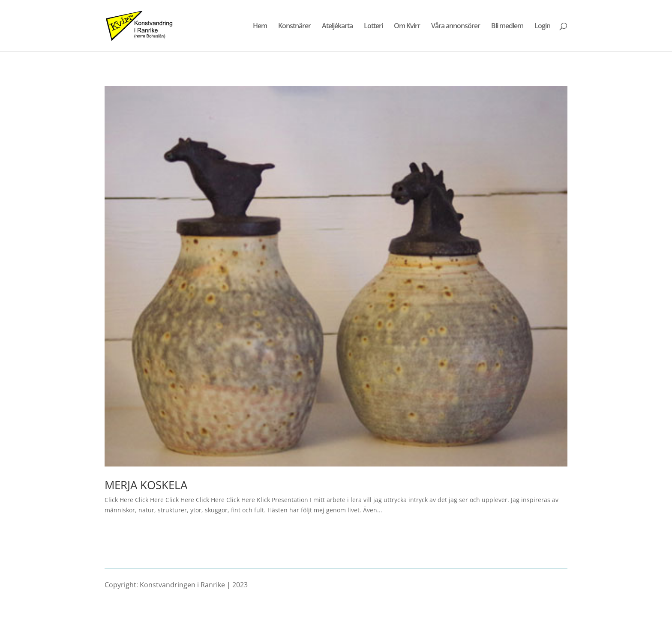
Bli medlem (507, 27)
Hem (260, 27)
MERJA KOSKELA (146, 485)
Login (542, 27)
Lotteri (373, 27)
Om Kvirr (407, 27)
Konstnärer (294, 27)
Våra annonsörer (456, 27)
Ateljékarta (337, 27)
